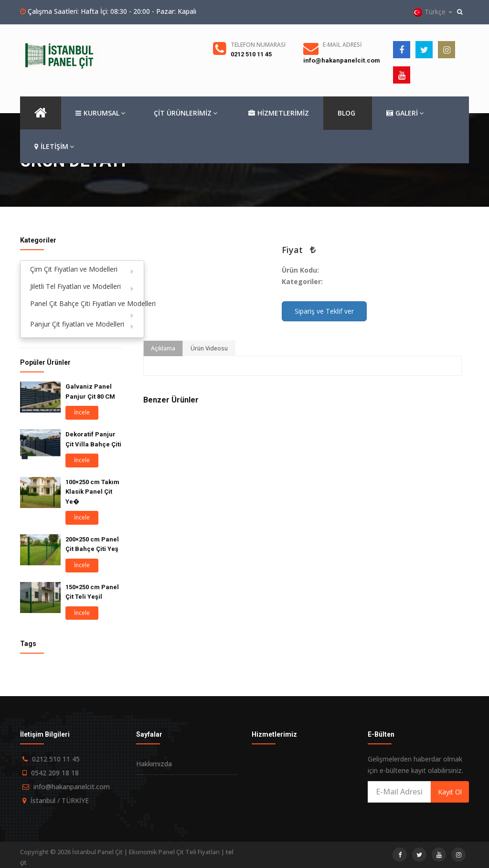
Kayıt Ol (450, 792)
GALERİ (405, 113)
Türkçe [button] (433, 12)
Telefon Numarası (258, 45)
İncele (82, 412)
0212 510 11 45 (251, 54)
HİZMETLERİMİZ (279, 113)
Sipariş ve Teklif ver (324, 311)
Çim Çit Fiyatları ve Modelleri (74, 269)
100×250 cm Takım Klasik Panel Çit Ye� (92, 492)
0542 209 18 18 (55, 773)
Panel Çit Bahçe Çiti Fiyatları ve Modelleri (87, 303)
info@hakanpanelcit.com (342, 60)
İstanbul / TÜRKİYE (60, 800)
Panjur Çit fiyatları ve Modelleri (77, 324)
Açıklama (163, 348)
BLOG (346, 113)
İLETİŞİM (54, 147)
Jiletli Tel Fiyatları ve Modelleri (75, 286)
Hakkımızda (154, 764)
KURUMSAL (100, 113)
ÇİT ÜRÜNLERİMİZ (186, 113)
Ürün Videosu (209, 348)
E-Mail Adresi (342, 45)
